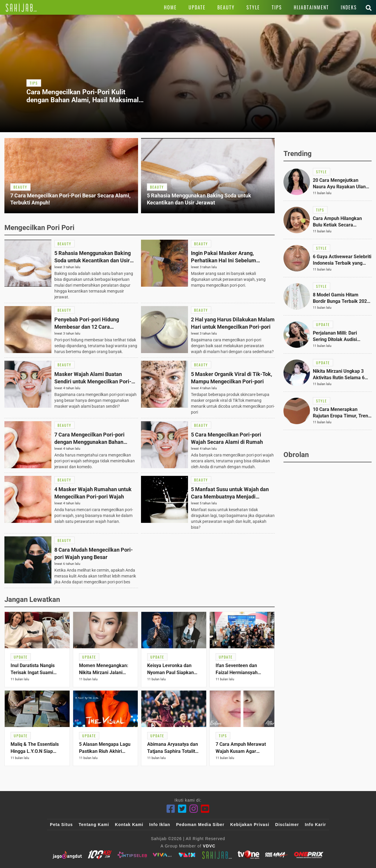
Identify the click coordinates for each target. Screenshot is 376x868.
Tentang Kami (94, 825)
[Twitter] (182, 809)
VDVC (209, 846)
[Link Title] (21, 7)
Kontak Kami (129, 825)
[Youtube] (205, 809)
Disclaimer (287, 825)
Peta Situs (61, 825)
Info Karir (315, 825)
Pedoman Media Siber (200, 825)
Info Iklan (160, 825)
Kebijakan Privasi (250, 825)
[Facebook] (171, 809)
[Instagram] (194, 809)
